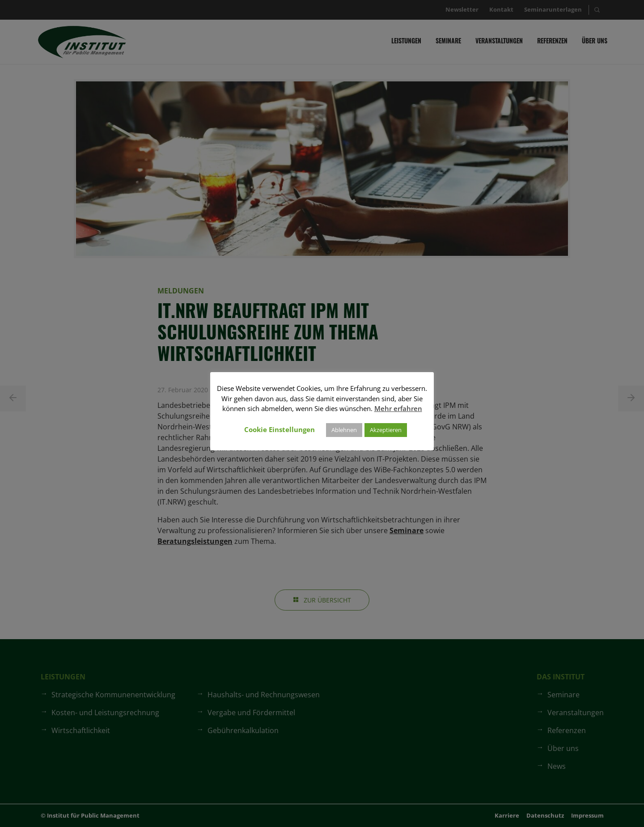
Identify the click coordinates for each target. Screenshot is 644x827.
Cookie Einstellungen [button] (280, 429)
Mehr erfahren (398, 408)
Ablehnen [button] (344, 430)
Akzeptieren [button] (386, 430)
